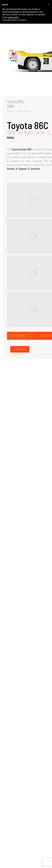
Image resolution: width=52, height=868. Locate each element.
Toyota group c (24, 111)
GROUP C (11, 111)
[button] (48, 4)
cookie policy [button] (13, 17)
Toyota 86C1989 (16, 104)
